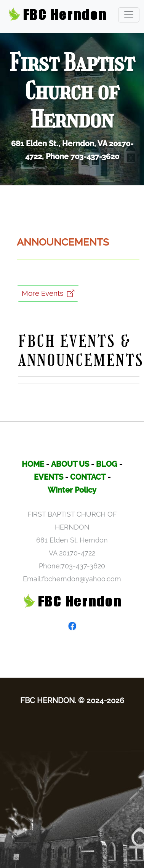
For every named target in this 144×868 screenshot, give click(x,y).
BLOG (107, 464)
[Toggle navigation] (129, 15)
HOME (33, 464)
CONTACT (88, 477)
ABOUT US (70, 464)
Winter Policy (72, 490)
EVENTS (49, 477)
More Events (48, 293)
